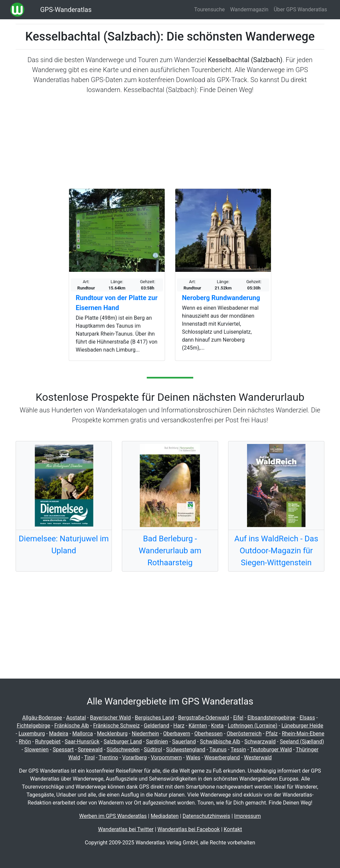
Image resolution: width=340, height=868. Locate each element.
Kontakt (233, 829)
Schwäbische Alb (220, 742)
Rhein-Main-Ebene (303, 734)
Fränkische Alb (72, 726)
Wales (193, 758)
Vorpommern (166, 758)
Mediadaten (165, 816)
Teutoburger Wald (271, 750)
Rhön (25, 742)
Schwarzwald (260, 742)
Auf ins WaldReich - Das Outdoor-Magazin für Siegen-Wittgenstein (276, 551)
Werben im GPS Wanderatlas (113, 816)
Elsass (307, 718)
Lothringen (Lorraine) (253, 726)
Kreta (217, 726)
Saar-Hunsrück (82, 742)
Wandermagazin (249, 9)
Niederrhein (145, 734)
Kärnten (198, 726)
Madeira (59, 734)
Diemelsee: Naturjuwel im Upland (64, 545)
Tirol (89, 758)
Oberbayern (177, 734)
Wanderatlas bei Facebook (189, 829)
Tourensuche (210, 9)
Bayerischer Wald (110, 718)
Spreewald (90, 750)
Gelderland (157, 726)
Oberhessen (208, 734)
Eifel (238, 718)
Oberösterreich (244, 734)
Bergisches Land (154, 718)
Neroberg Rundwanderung (221, 298)
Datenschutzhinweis (206, 816)
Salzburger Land (123, 742)
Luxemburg (32, 734)
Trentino (108, 758)
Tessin (238, 750)
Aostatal (76, 718)
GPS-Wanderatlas (66, 10)
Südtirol (153, 750)
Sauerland (184, 742)
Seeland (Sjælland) (302, 742)
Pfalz (272, 734)
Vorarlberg (134, 758)
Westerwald (258, 758)
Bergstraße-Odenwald (203, 718)
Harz (179, 726)
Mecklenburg (112, 734)
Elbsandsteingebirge (271, 718)
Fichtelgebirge (34, 726)
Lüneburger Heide (302, 726)
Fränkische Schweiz (116, 726)
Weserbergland (222, 758)
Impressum (248, 816)
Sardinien (157, 742)
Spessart (63, 750)
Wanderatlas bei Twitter (126, 829)
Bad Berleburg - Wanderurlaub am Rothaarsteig (170, 551)
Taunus (218, 750)
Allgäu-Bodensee (42, 718)
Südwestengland (186, 750)
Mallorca (83, 734)
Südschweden (123, 750)
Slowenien (36, 750)
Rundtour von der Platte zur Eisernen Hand (117, 303)
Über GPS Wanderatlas (300, 9)
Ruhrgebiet (48, 742)
